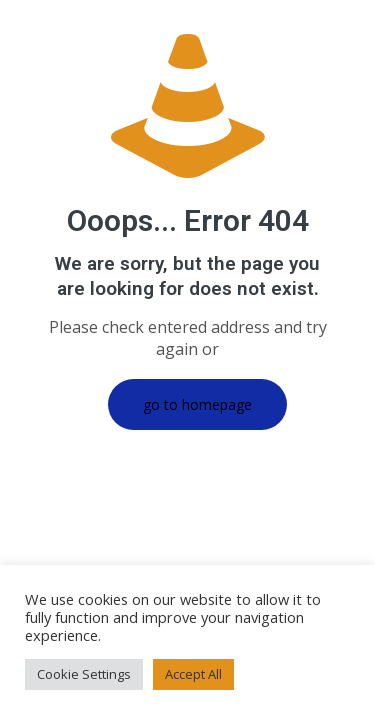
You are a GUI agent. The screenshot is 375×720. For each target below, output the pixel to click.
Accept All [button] (193, 674)
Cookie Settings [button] (84, 674)
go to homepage (197, 404)
